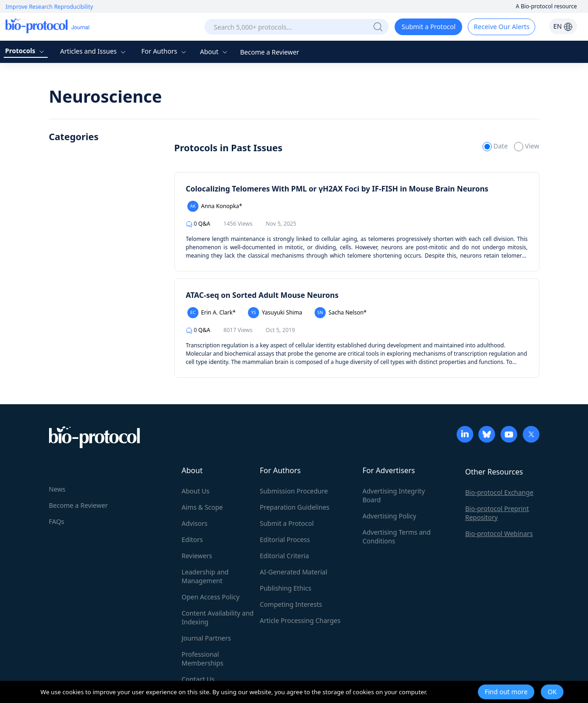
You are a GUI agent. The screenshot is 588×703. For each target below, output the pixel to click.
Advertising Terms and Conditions (397, 536)
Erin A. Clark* (212, 313)
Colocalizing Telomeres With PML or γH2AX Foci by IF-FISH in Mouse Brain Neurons (337, 189)
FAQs (57, 521)
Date (496, 146)
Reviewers (197, 556)
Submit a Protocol (429, 27)
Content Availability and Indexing (218, 617)
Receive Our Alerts (501, 27)
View (526, 146)
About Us (196, 491)
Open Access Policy (211, 597)
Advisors (195, 523)
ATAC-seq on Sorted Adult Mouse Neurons (262, 295)
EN (563, 26)
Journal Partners (207, 638)
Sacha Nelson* (341, 313)
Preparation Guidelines (295, 507)
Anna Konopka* (215, 206)
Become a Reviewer (270, 52)
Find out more (506, 692)
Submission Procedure (294, 491)
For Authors (164, 51)
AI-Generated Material (294, 572)
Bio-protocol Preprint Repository (497, 513)
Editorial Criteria (285, 556)
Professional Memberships (203, 659)
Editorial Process (285, 540)
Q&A (198, 224)
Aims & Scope (202, 507)
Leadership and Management (205, 576)
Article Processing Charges (300, 620)
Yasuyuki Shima (275, 313)
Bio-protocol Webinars (499, 533)
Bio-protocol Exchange (500, 492)
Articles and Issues (94, 51)
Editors (192, 540)
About (214, 52)
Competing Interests (291, 604)
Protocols (26, 51)
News (57, 489)
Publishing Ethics (286, 588)
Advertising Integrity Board (394, 495)
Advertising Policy (390, 516)
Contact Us (198, 679)
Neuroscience (105, 96)
